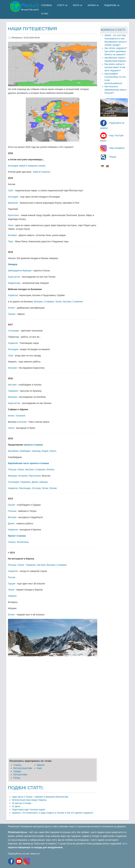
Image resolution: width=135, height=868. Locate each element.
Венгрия (38, 302)
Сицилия (45, 172)
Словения (78, 302)
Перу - (12, 241)
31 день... (17, 806)
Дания (35, 482)
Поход (17, 778)
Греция (12, 314)
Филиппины (23, 542)
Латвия (53, 488)
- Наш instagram (112, 148)
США (11, 190)
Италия (23, 422)
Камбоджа (25, 451)
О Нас (45, 14)
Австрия (67, 302)
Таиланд (36, 451)
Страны (17, 765)
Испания (12, 368)
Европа (41, 765)
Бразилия (13, 203)
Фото (76, 5)
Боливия (12, 235)
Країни (92, 5)
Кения (11, 416)
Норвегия (13, 488)
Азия (39, 768)
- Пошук (108, 157)
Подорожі (110, 5)
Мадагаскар (14, 283)
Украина (12, 596)
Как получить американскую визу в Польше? (116, 90)
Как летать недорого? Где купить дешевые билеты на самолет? (116, 51)
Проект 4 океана (17, 536)
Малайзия (13, 451)
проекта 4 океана (33, 445)
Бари (36, 172)
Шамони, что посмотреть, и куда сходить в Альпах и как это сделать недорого (53, 813)
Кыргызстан (14, 277)
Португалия (35, 476)
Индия (45, 451)
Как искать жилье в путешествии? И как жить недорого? (115, 67)
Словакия (49, 302)
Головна (47, 5)
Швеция (43, 482)
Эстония (36, 488)
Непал (53, 451)
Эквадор (13, 264)
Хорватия (13, 295)
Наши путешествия (33, 29)
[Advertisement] (53, 682)
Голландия (14, 331)
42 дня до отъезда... (22, 803)
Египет (12, 308)
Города (17, 771)
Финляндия (25, 488)
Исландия (13, 197)
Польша (12, 469)
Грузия (11, 505)
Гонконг (12, 542)
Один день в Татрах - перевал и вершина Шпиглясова (40, 797)
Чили (11, 225)
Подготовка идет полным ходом (29, 810)
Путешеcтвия (20, 775)
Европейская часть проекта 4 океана (29, 463)
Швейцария (14, 271)
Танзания (20, 416)
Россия (12, 577)
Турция (12, 584)
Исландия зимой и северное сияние (27, 166)
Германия (13, 391)
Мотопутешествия (23, 768)
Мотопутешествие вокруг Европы (29, 800)
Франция (27, 271)
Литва (45, 488)
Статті (61, 5)
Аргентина (13, 215)
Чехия (58, 302)
